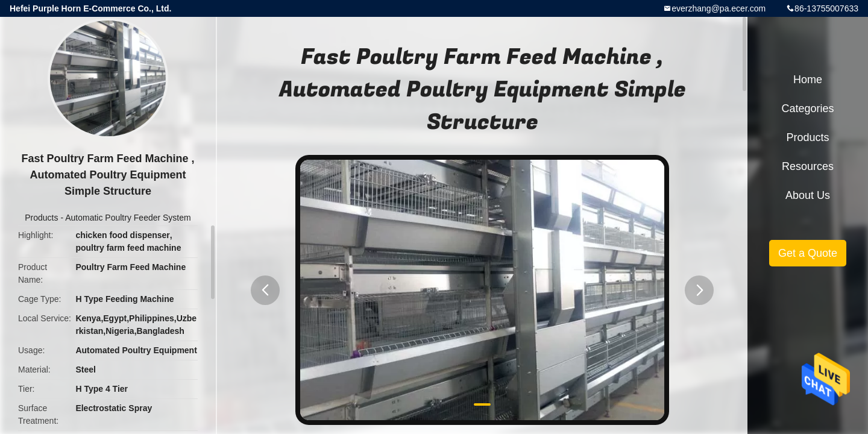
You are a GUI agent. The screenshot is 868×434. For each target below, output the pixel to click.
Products (41, 218)
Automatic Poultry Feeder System (128, 218)
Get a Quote (808, 253)
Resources (808, 166)
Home (808, 80)
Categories (807, 108)
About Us (808, 195)
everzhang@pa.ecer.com (719, 8)
